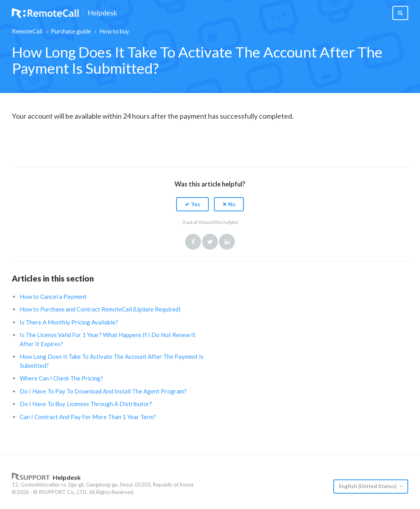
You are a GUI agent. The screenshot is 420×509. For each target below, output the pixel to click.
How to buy (114, 31)
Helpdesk (102, 13)
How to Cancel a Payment (53, 296)
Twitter (210, 242)
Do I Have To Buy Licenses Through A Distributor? (86, 404)
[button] (192, 204)
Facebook (193, 242)
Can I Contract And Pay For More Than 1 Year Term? (88, 417)
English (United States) (368, 486)
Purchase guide (71, 31)
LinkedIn (227, 242)
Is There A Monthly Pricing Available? (69, 322)
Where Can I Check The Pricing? (61, 378)
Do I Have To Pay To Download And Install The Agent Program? (103, 391)
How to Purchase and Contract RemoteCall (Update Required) (100, 309)
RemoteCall (27, 31)
